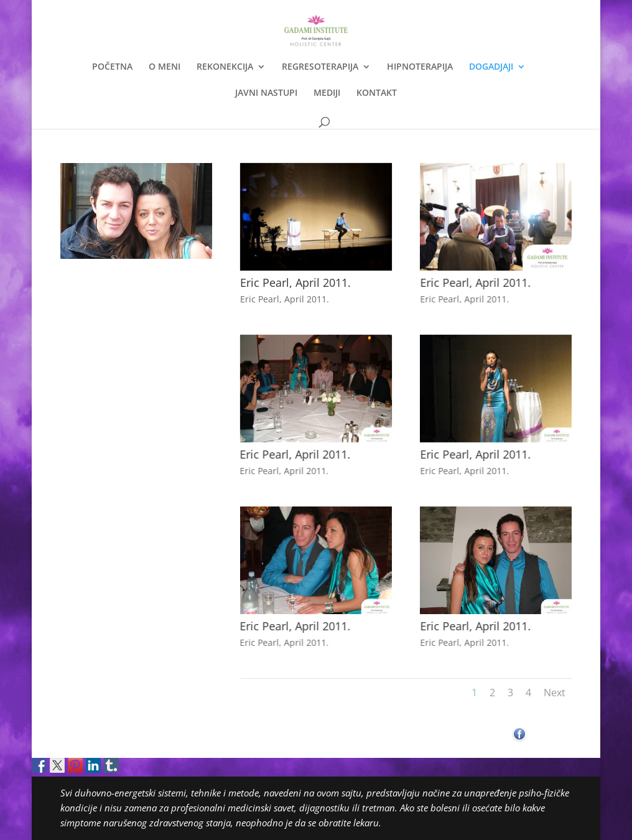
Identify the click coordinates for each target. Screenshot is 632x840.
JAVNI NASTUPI (266, 93)
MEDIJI (327, 93)
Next (555, 693)
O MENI (165, 67)
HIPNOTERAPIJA (420, 67)
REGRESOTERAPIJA (320, 67)
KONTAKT (377, 93)
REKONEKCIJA (225, 67)
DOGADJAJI (491, 67)
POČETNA (112, 67)
